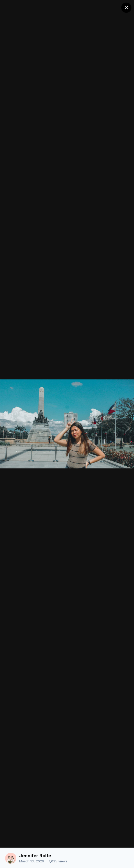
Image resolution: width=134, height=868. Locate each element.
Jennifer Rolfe (35, 856)
